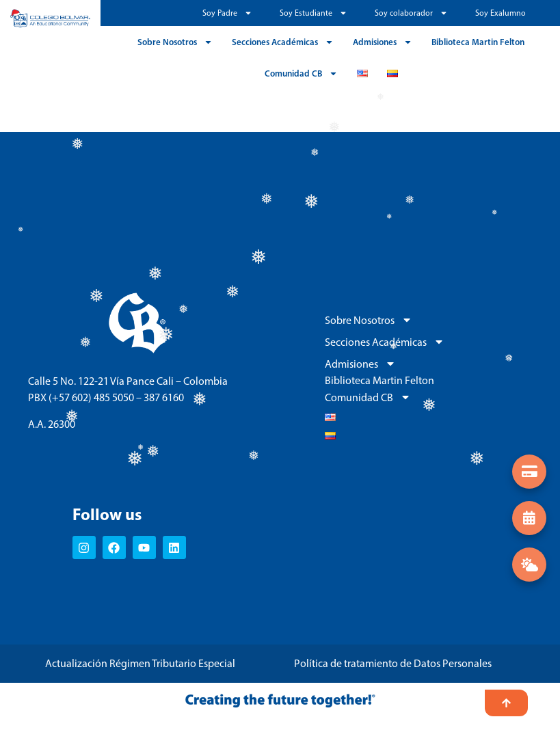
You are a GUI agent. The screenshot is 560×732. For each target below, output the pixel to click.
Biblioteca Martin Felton (478, 42)
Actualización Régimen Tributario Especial (140, 663)
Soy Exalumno (501, 13)
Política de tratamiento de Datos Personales (393, 663)
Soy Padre (227, 13)
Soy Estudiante (314, 13)
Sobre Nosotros (175, 42)
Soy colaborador (411, 13)
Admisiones (383, 42)
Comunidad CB (301, 73)
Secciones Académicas (283, 42)
